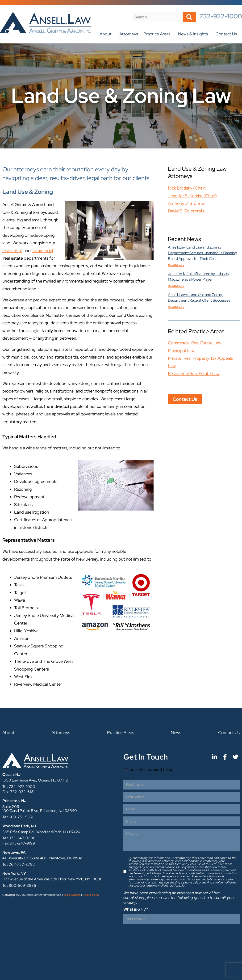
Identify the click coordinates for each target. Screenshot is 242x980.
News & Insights (194, 34)
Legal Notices (72, 895)
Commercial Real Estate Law (195, 343)
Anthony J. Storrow (186, 203)
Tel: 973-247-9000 (19, 838)
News (176, 733)
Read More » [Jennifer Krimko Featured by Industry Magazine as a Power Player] (176, 286)
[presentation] (159, 935)
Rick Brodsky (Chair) (187, 188)
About (107, 34)
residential (12, 251)
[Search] (189, 17)
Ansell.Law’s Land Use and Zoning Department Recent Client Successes (199, 298)
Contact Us (227, 34)
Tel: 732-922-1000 (19, 787)
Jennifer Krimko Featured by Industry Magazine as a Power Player (199, 277)
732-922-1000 (221, 16)
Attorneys (129, 34)
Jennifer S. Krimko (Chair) (192, 196)
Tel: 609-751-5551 (18, 817)
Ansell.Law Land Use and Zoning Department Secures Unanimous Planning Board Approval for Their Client (202, 253)
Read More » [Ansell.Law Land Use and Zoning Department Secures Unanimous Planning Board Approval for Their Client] (176, 265)
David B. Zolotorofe (186, 211)
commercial (42, 251)
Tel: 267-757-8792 (19, 864)
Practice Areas (158, 34)
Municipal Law (181, 350)
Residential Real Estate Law (194, 374)
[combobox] (157, 17)
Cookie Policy (91, 895)
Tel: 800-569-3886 (19, 885)
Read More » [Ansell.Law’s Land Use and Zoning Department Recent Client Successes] (176, 307)
